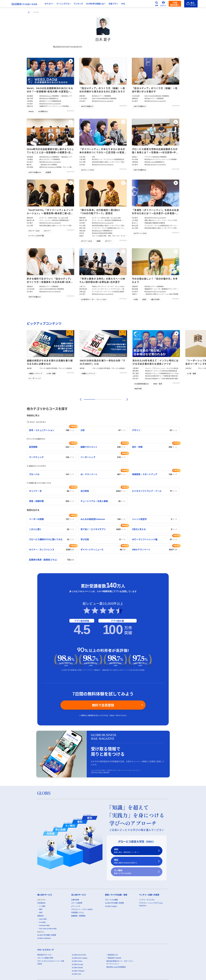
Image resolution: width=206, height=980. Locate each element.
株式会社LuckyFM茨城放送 (116, 967)
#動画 (98, 241)
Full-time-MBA (44, 925)
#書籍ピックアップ (35, 373)
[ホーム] (29, 12)
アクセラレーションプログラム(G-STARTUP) (151, 904)
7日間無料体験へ (175, 4)
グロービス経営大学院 (45, 958)
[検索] (157, 4)
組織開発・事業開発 (78, 916)
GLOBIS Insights (111, 906)
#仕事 (136, 299)
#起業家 (48, 172)
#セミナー (47, 231)
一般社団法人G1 (112, 955)
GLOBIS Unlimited (44, 938)
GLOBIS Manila (77, 968)
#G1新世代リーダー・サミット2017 (94, 299)
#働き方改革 (155, 299)
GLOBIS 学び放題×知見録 (47, 935)
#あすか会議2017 (87, 106)
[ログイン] (163, 4)
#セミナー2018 (34, 231)
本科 (135, 851)
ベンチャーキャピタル (147, 900)
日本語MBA (41, 903)
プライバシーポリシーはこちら (100, 772)
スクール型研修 (77, 903)
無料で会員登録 (103, 705)
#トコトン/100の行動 (36, 236)
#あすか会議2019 (35, 172)
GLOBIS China (77, 961)
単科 (135, 861)
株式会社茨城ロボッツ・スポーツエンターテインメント (120, 962)
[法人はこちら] (191, 4)
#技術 (144, 299)
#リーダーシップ (35, 378)
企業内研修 (75, 900)
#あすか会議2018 (140, 170)
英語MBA (41, 916)
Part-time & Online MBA (48, 929)
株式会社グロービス (44, 955)
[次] (126, 399)
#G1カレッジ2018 (87, 170)
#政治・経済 (158, 384)
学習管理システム (78, 913)
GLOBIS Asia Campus (80, 958)
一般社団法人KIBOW (114, 958)
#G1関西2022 (43, 111)
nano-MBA (43, 919)
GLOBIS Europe (78, 964)
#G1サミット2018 (140, 233)
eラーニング (76, 906)
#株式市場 (138, 389)
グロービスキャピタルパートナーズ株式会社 (51, 962)
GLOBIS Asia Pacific (79, 955)
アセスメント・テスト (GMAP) (82, 909)
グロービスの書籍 (111, 900)
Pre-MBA (42, 922)
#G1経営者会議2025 (141, 384)
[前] (80, 399)
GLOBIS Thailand (78, 971)
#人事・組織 (51, 373)
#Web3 (31, 111)
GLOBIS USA (76, 974)
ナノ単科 (135, 872)
